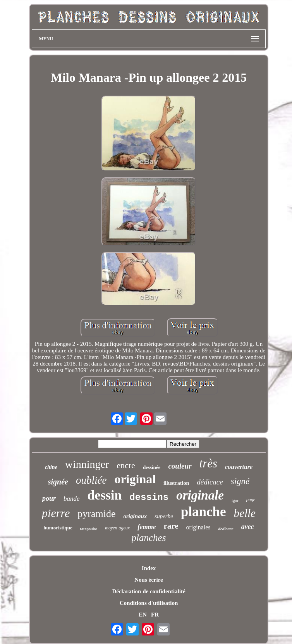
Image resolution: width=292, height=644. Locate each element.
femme (147, 527)
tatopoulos (89, 529)
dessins (149, 497)
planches (149, 538)
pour (49, 498)
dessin (104, 495)
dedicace (226, 529)
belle (245, 513)
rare (171, 526)
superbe (164, 516)
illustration (176, 483)
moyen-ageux (117, 528)
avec (248, 527)
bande (72, 499)
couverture (239, 467)
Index (149, 568)
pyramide (96, 514)
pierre (56, 513)
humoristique (58, 528)
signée (58, 482)
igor (235, 500)
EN (143, 615)
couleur (180, 466)
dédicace (210, 482)
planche (204, 512)
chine (51, 467)
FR (155, 615)
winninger (87, 464)
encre (126, 465)
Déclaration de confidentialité (149, 591)
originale (200, 495)
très (209, 463)
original (135, 479)
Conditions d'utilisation (149, 603)
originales (198, 527)
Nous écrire (149, 580)
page (251, 500)
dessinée (152, 467)
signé (240, 481)
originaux (135, 516)
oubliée (91, 480)
